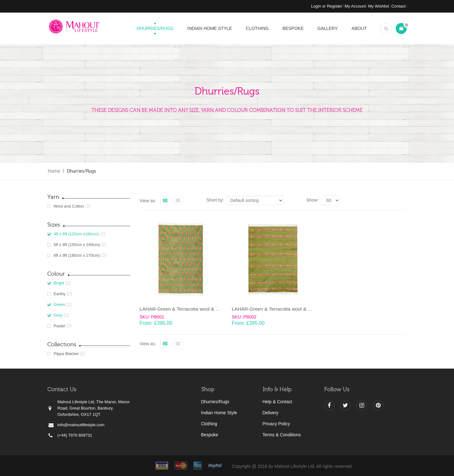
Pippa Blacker (66, 354)
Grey (58, 315)
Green (59, 304)
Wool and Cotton (69, 206)
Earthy (60, 294)
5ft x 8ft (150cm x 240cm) (77, 245)
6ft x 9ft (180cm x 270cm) (77, 255)
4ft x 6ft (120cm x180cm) (76, 234)
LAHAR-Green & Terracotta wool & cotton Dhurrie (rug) (199, 309)
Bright (59, 283)
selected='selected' (331, 200)
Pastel (59, 326)
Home (54, 171)
